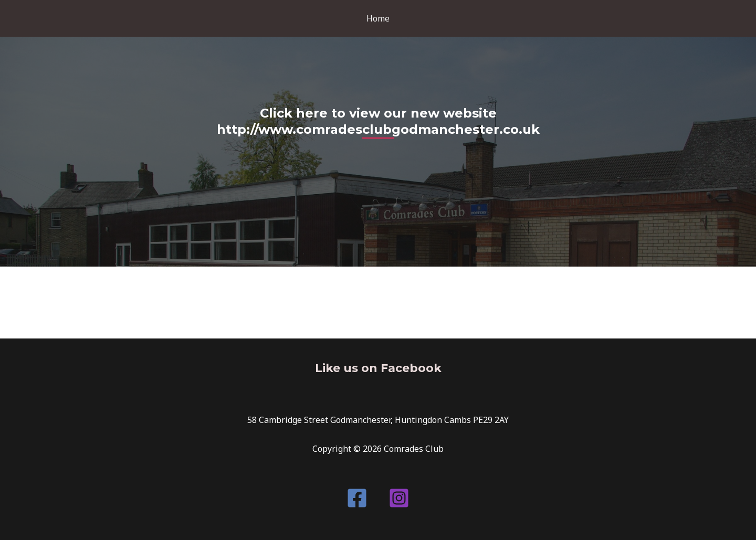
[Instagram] (399, 498)
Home (378, 18)
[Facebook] (357, 498)
